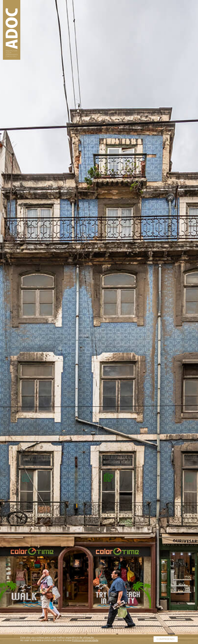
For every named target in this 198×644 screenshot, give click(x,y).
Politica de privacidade (85, 640)
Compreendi (166, 639)
